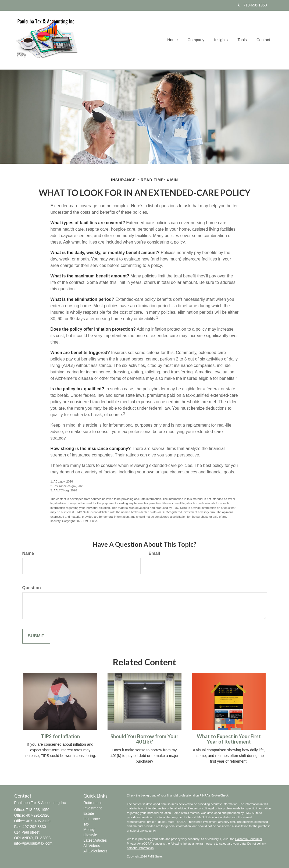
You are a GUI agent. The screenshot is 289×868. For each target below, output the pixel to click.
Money (89, 830)
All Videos (92, 846)
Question (32, 588)
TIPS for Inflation (60, 736)
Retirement (92, 803)
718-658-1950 (252, 5)
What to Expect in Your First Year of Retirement (229, 739)
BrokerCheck (220, 795)
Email (154, 553)
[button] (197, 40)
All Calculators (95, 851)
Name (28, 553)
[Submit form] (36, 636)
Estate (89, 813)
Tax (86, 824)
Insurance (92, 819)
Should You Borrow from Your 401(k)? (144, 739)
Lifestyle (90, 835)
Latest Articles (95, 840)
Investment (92, 808)
